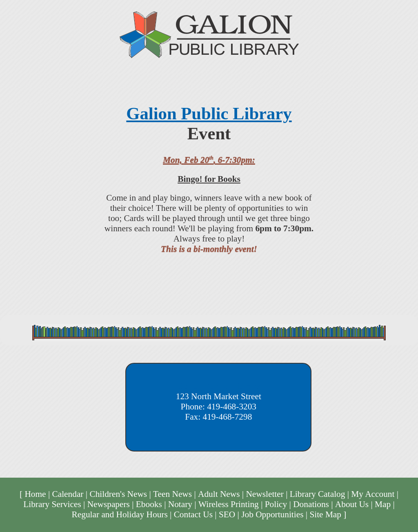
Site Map (325, 514)
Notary (180, 504)
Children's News (118, 494)
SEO (227, 514)
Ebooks (149, 504)
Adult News (219, 494)
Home (35, 494)
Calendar (68, 494)
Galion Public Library (209, 113)
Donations (311, 504)
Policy (276, 504)
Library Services (52, 504)
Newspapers (109, 504)
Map (383, 504)
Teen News (172, 494)
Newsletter (265, 494)
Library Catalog (318, 494)
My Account (373, 494)
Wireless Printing (229, 504)
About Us (352, 504)
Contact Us (193, 514)
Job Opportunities (272, 514)
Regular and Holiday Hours (120, 514)
